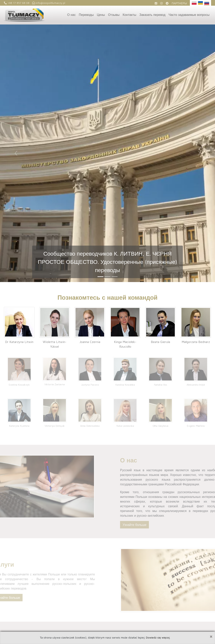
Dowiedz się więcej (158, 637)
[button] (16, 153)
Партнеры (179, 3)
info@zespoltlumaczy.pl (49, 3)
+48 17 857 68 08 (17, 3)
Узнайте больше (143, 525)
